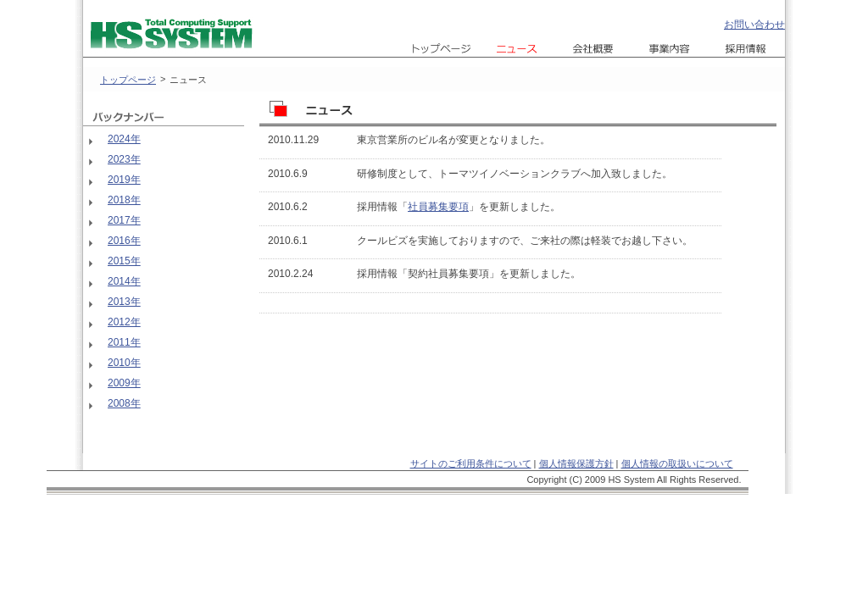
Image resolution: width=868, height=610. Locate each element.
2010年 (124, 363)
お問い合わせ (754, 25)
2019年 (124, 180)
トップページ (128, 80)
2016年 (124, 241)
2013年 (124, 302)
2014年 (124, 281)
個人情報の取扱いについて (677, 463)
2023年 (124, 159)
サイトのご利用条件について (471, 463)
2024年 (124, 139)
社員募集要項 (438, 207)
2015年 (124, 261)
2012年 (124, 322)
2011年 (124, 342)
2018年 (124, 200)
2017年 (124, 220)
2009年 (124, 383)
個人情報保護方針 (576, 463)
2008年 (124, 403)
